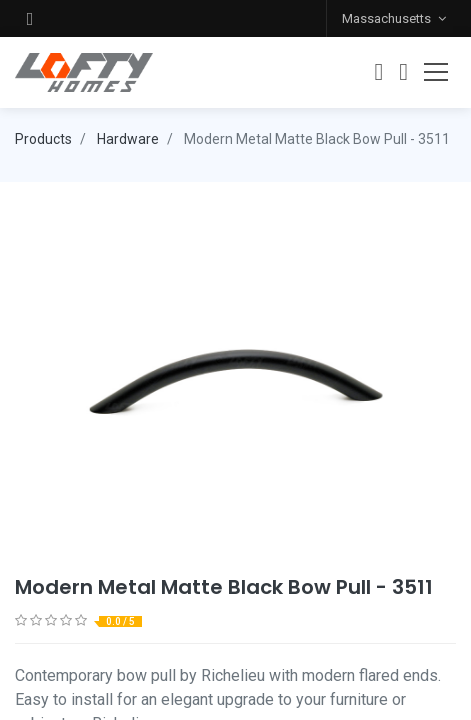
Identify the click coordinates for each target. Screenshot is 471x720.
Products (43, 139)
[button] (30, 18)
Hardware (128, 139)
